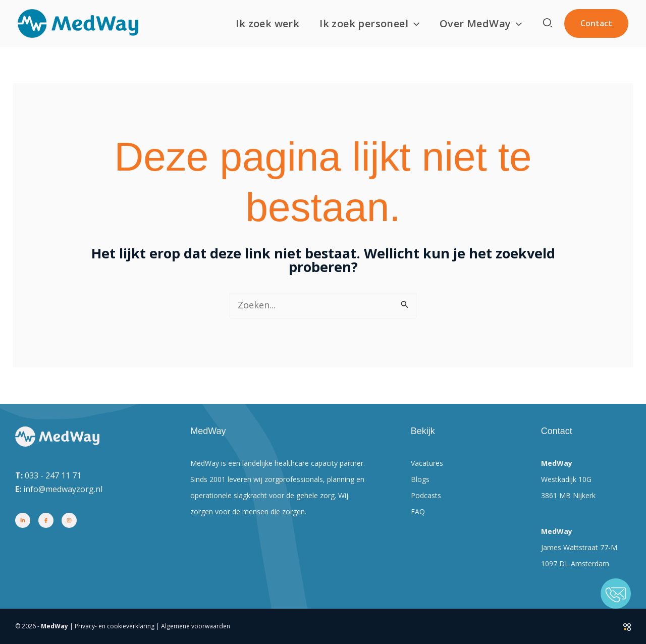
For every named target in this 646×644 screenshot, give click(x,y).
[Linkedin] (23, 520)
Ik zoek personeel (369, 24)
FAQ (418, 512)
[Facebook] (46, 520)
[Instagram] (69, 520)
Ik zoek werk (267, 23)
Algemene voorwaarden (196, 626)
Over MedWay (481, 24)
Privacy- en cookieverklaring (115, 626)
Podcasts (426, 495)
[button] (414, 24)
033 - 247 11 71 (53, 475)
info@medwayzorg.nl (63, 489)
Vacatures (427, 463)
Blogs (420, 479)
